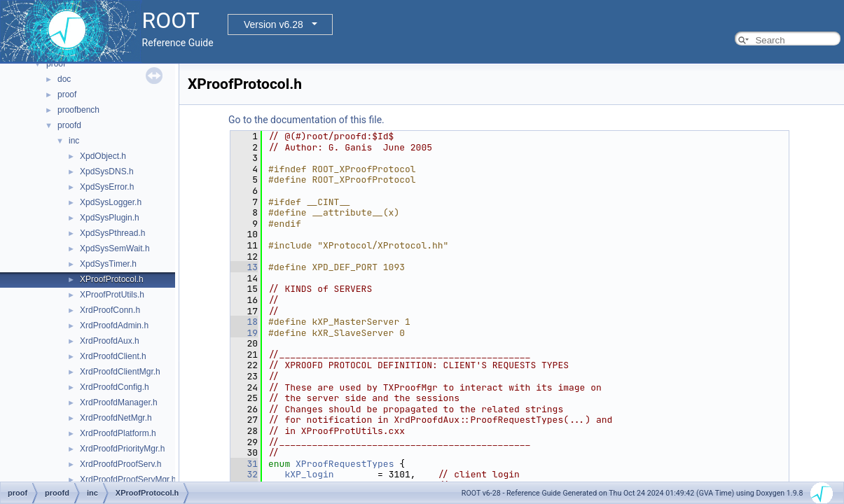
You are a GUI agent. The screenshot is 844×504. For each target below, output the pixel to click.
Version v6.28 (274, 24)
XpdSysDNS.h (107, 171)
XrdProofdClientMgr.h (120, 372)
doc (64, 79)
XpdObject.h (103, 156)
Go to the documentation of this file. (306, 120)
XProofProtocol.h (112, 279)
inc (74, 141)
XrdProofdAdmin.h (114, 325)
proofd (69, 125)
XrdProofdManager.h (119, 402)
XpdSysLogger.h (111, 202)
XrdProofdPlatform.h (118, 433)
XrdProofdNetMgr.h (116, 418)
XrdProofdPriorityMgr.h (122, 449)
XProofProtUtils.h (112, 295)
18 (244, 322)
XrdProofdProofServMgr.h (128, 479)
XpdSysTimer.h (108, 264)
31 (244, 464)
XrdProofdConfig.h (115, 387)
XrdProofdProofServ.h (121, 464)
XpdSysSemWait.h (115, 248)
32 (244, 474)
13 (244, 267)
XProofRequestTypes (345, 464)
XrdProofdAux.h (110, 341)
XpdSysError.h (107, 187)
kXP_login (309, 474)
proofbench (78, 110)
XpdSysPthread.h (112, 233)
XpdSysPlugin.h (110, 218)
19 (244, 333)
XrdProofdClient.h (113, 356)
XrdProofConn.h (110, 310)
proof (56, 64)
